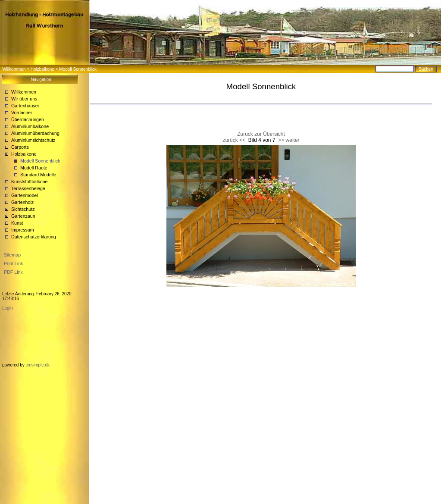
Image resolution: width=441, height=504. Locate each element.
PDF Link (13, 272)
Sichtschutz (23, 209)
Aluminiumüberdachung (35, 133)
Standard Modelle (38, 175)
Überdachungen (28, 119)
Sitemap (12, 255)
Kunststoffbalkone (30, 182)
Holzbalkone (42, 69)
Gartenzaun (23, 216)
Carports (20, 147)
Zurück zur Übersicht (261, 134)
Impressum (23, 230)
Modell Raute (34, 168)
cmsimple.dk (38, 365)
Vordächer (22, 113)
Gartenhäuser (25, 106)
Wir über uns (24, 99)
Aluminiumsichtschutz (33, 140)
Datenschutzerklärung (34, 237)
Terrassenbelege (28, 188)
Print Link (13, 263)
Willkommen (14, 69)
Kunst (17, 223)
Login (7, 308)
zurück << (234, 140)
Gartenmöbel (25, 195)
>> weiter (289, 140)
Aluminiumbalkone (30, 126)
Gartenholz (22, 202)
